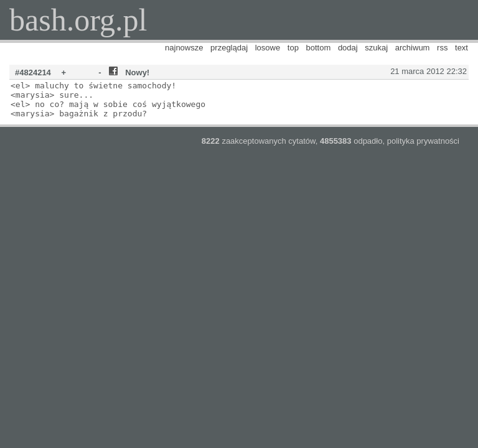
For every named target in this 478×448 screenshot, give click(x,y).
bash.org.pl (78, 20)
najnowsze (184, 48)
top (293, 48)
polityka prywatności (423, 141)
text (462, 48)
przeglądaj (229, 48)
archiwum (413, 48)
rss (442, 48)
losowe (268, 48)
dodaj (348, 48)
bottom (319, 48)
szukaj (376, 48)
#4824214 (33, 72)
